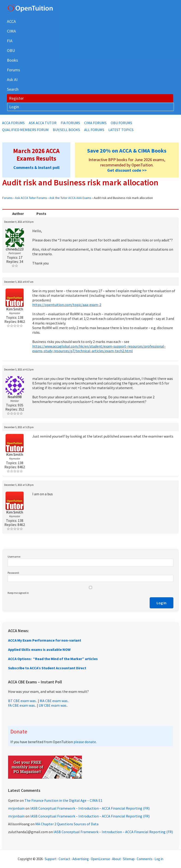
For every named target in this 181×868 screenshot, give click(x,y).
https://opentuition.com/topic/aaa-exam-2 (67, 305)
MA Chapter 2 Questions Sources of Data (67, 824)
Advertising (81, 859)
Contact (64, 859)
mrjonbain (16, 808)
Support (51, 859)
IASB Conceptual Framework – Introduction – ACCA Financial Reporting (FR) (90, 808)
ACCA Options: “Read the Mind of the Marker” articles (53, 659)
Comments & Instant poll (36, 167)
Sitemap (129, 859)
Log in (159, 859)
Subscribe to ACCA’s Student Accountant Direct (47, 668)
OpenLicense (101, 859)
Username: (14, 557)
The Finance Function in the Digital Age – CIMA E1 (63, 800)
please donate (85, 742)
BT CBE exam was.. (23, 701)
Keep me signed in (18, 593)
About (116, 859)
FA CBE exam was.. (22, 705)
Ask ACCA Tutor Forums (31, 198)
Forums (7, 198)
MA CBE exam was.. (54, 701)
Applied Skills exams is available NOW (39, 649)
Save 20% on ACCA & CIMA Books (127, 151)
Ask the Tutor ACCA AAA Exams (70, 198)
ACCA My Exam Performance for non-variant (45, 640)
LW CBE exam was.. (53, 705)
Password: (13, 573)
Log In (162, 603)
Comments (145, 859)
